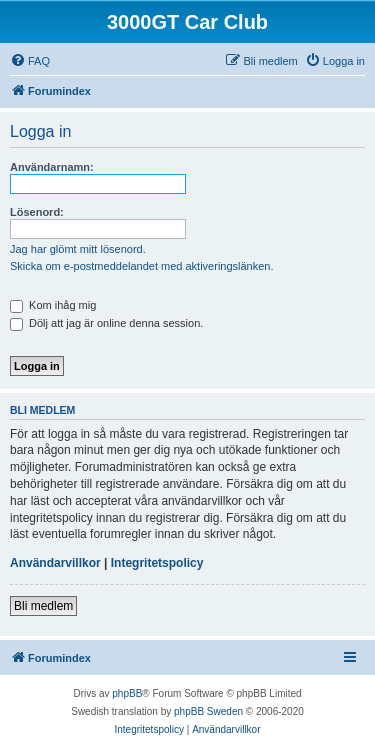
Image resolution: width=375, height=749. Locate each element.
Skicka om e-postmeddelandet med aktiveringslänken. (142, 266)
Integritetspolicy (157, 563)
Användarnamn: (52, 167)
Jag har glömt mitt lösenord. (78, 249)
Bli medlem (43, 606)
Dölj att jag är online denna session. (106, 323)
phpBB (127, 693)
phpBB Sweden (208, 711)
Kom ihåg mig (53, 305)
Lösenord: (37, 212)
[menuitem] (30, 61)
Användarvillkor (55, 563)
